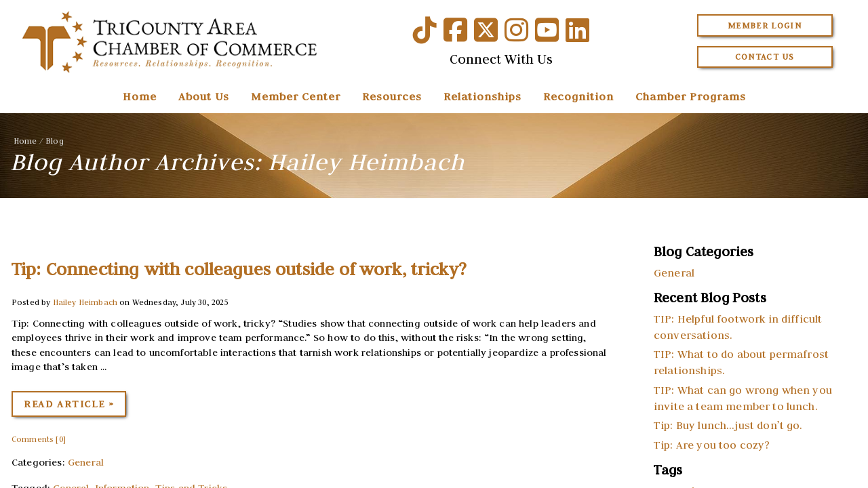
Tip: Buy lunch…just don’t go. (728, 425)
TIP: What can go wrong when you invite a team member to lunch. (743, 398)
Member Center (296, 96)
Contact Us (765, 57)
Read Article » (69, 404)
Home (140, 96)
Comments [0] (39, 439)
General (86, 462)
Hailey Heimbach (85, 302)
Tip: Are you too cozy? (712, 445)
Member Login (765, 25)
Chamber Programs (691, 96)
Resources (392, 96)
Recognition (578, 96)
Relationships (482, 96)
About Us (204, 96)
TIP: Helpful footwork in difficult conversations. (738, 327)
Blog (55, 141)
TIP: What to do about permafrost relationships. (741, 362)
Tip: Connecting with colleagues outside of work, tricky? (239, 269)
